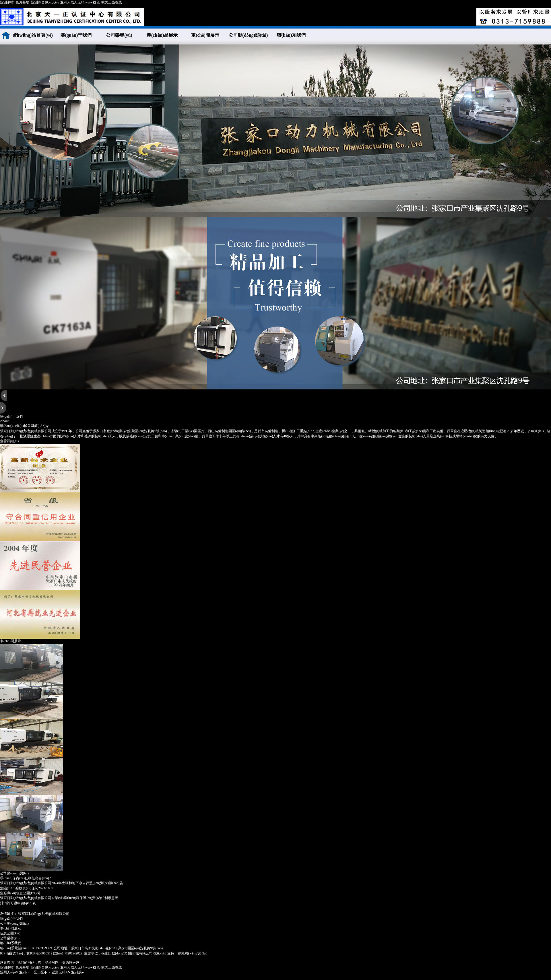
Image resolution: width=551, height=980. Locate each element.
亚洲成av (78, 972)
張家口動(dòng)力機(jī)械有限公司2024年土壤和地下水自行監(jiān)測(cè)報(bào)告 (62, 883)
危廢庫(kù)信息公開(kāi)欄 (20, 893)
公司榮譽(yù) (119, 35)
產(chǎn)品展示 (162, 35)
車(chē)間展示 (205, 35)
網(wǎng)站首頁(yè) (33, 35)
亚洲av (24, 972)
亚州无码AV (9, 972)
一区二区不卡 (40, 972)
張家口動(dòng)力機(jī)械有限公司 (44, 914)
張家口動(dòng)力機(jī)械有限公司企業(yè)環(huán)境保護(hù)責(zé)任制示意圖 (59, 898)
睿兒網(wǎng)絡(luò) (193, 953)
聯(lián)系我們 (291, 35)
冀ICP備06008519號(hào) (45, 953)
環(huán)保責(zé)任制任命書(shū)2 (25, 878)
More (546, 873)
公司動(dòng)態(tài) (248, 35)
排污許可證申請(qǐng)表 (18, 903)
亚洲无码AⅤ (61, 972)
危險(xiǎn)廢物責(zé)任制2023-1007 (27, 888)
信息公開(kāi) (10, 933)
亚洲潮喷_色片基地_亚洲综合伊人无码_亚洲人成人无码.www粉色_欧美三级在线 (61, 2)
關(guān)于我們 (76, 35)
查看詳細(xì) (9, 441)
